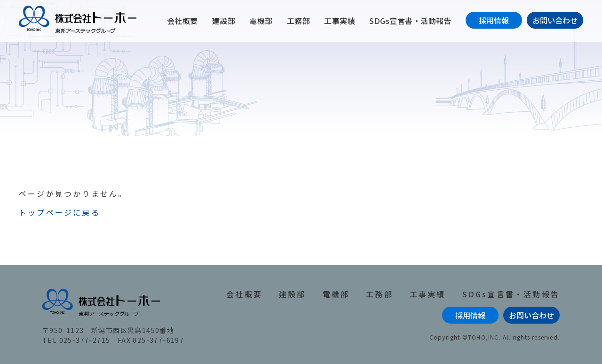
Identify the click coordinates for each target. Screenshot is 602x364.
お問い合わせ (555, 20)
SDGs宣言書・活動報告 (410, 21)
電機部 (261, 21)
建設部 (224, 21)
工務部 (299, 21)
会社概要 (182, 21)
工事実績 (340, 21)
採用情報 (494, 20)
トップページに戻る (59, 212)
